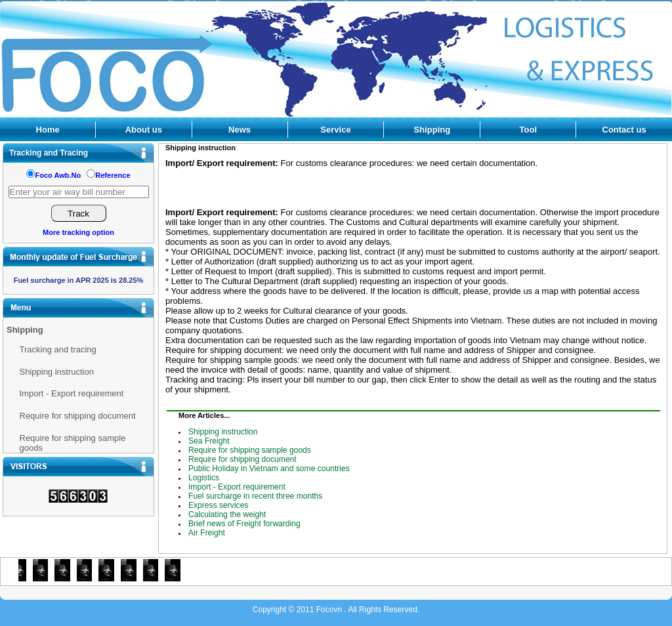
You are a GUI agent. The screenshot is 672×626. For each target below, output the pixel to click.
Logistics (204, 478)
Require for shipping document (78, 416)
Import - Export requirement (72, 393)
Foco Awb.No (58, 175)
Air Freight (207, 533)
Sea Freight (209, 441)
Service (335, 130)
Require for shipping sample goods (73, 443)
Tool (528, 130)
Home (48, 130)
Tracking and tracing (58, 349)
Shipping (432, 130)
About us (144, 130)
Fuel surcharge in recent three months (255, 496)
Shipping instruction (57, 372)
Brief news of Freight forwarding (244, 524)
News (240, 130)
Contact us (624, 130)
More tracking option (78, 232)
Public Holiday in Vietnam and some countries (269, 469)
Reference (113, 175)
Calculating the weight (227, 514)
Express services (218, 505)
